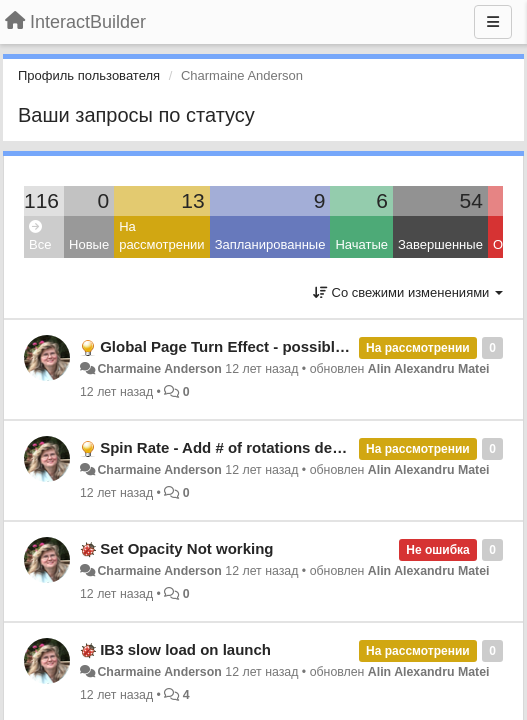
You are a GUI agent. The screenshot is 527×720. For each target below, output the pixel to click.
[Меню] (493, 22)
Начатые (361, 244)
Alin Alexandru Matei (429, 369)
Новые (89, 244)
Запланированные (270, 244)
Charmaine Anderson (159, 369)
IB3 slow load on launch (185, 649)
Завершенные (440, 244)
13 (192, 200)
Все (40, 236)
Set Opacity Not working (186, 548)
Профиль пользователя (89, 75)
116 (41, 200)
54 (471, 200)
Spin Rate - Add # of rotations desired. (236, 447)
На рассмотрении (161, 236)
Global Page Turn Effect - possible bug (237, 346)
